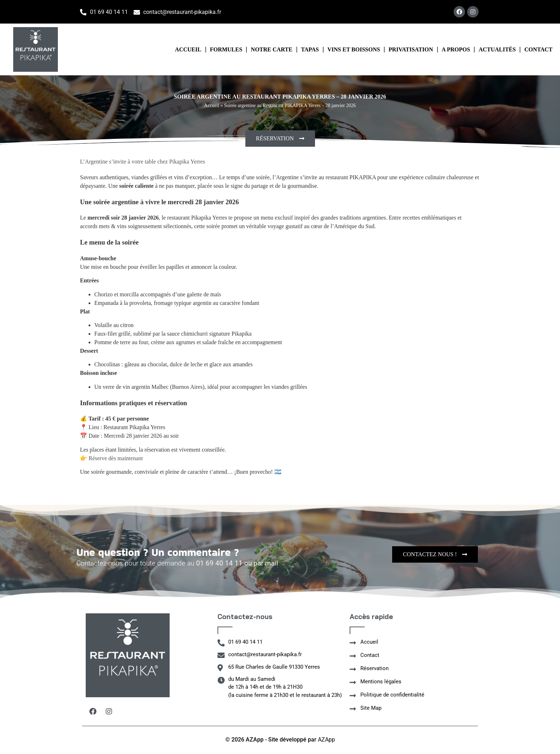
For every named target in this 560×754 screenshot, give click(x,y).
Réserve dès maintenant (116, 458)
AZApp (326, 740)
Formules (226, 49)
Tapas (310, 49)
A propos (456, 49)
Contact (538, 49)
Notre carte (271, 49)
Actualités (497, 49)
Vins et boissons (354, 49)
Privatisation (411, 49)
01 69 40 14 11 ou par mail (237, 563)
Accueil (188, 49)
